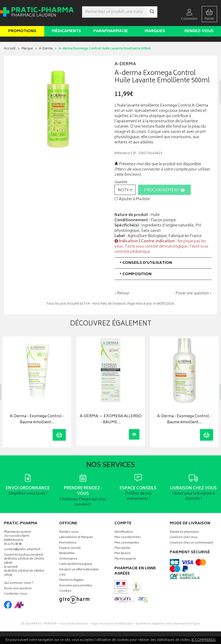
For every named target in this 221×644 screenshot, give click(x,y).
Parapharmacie (111, 31)
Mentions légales (71, 580)
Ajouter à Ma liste (132, 199)
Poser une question (18, 589)
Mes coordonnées (128, 538)
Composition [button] (135, 274)
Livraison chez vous (184, 538)
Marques (155, 31)
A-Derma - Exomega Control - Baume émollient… (36, 419)
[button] (125, 190)
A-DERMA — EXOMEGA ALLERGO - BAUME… (110, 419)
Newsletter (67, 554)
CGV (62, 575)
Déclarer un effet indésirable (79, 570)
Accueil (10, 49)
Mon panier (122, 548)
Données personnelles (76, 586)
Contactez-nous (16, 594)
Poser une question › (194, 294)
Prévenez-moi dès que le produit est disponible (158, 164)
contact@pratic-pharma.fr (22, 550)
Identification (124, 532)
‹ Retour (122, 293)
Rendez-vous (199, 31)
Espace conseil (70, 548)
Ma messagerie (125, 559)
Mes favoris (122, 554)
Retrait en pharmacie (184, 532)
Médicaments (66, 31)
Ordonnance (68, 559)
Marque (27, 49)
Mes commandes (127, 543)
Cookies (65, 591)
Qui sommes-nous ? (19, 583)
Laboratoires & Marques (76, 538)
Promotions (22, 31)
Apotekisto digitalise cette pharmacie (168, 624)
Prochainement (164, 190)
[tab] (163, 263)
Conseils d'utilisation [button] (145, 263)
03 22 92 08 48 (13, 544)
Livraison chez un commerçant (191, 543)
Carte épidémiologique (76, 564)
